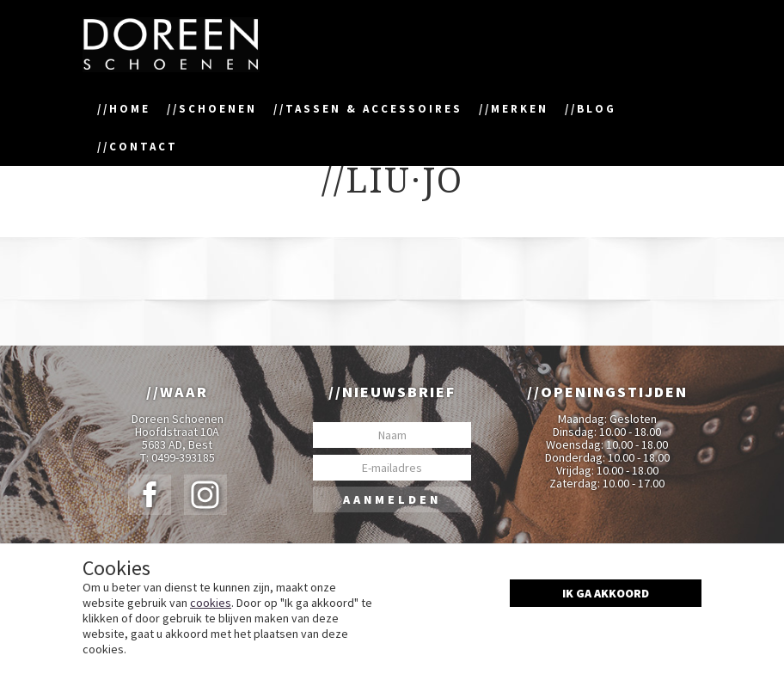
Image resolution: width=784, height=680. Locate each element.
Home (130, 109)
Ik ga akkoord (606, 593)
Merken (520, 109)
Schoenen (218, 109)
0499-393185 (183, 458)
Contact (144, 147)
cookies (211, 603)
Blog (597, 109)
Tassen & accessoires (374, 109)
